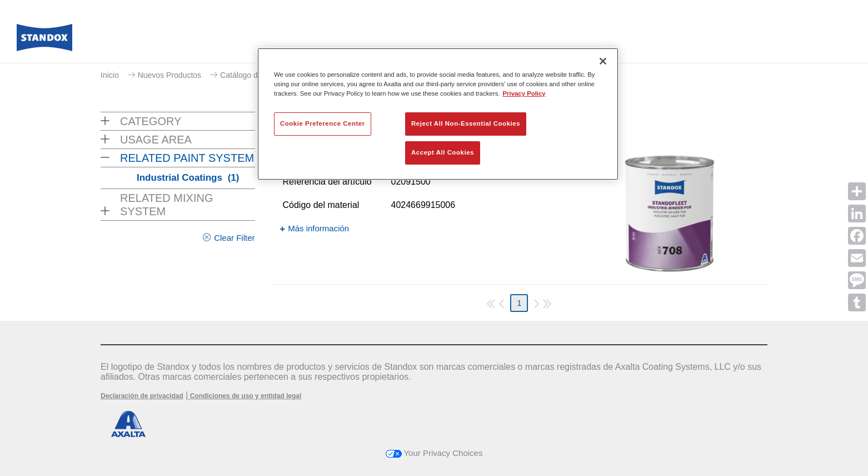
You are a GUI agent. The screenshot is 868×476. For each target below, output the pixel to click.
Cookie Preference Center (323, 123)
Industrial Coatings (188, 178)
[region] (438, 114)
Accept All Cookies (443, 152)
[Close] (603, 61)
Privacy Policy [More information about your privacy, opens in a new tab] (524, 93)
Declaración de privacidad (142, 396)
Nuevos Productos (169, 75)
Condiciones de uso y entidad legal (245, 396)
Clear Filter (234, 238)
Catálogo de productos (259, 75)
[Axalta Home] (44, 41)
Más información (318, 228)
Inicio (110, 75)
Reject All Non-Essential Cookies (466, 123)
